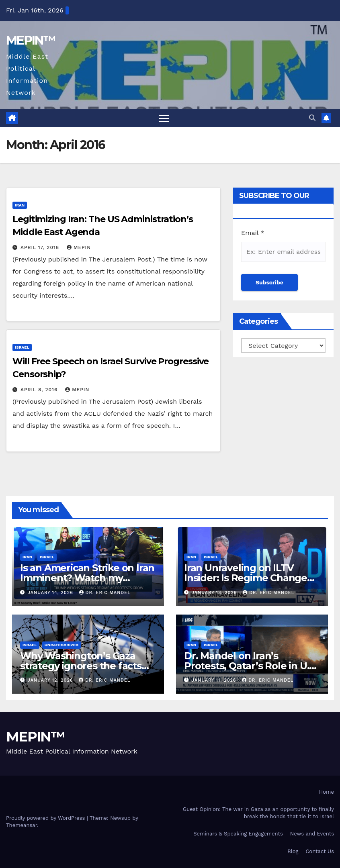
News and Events (312, 834)
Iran (20, 205)
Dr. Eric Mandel (105, 593)
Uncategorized (62, 645)
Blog (293, 851)
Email (253, 233)
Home (327, 792)
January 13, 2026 (215, 593)
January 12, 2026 (51, 680)
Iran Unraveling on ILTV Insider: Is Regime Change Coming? (246, 578)
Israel (22, 347)
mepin (79, 247)
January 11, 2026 (215, 680)
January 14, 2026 (51, 593)
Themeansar (22, 825)
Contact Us (320, 851)
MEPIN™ (31, 40)
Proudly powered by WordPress (46, 818)
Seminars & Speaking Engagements (238, 834)
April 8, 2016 (40, 390)
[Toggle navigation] (164, 118)
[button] (312, 118)
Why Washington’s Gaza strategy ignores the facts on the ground (81, 666)
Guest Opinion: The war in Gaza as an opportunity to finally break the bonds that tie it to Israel (258, 813)
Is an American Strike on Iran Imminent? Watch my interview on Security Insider (87, 578)
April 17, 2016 (41, 247)
